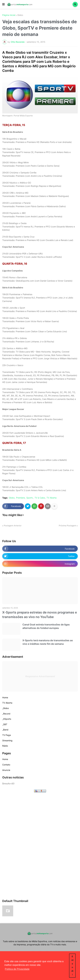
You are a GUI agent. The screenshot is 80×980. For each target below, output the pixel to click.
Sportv (30, 498)
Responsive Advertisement (40, 676)
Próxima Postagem (67, 526)
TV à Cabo (40, 498)
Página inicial (9, 15)
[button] (3, 4)
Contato (6, 765)
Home (5, 697)
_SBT (5, 724)
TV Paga (7, 735)
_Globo (6, 708)
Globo (20, 15)
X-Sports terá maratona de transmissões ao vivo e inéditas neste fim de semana (48, 642)
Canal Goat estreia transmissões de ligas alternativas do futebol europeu (46, 626)
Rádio (5, 746)
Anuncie (6, 770)
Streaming (7, 740)
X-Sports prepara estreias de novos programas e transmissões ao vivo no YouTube (40, 615)
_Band (5, 730)
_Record (6, 714)
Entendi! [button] (72, 966)
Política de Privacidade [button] (17, 969)
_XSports (7, 719)
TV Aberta (52, 498)
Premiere (20, 498)
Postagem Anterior (13, 526)
